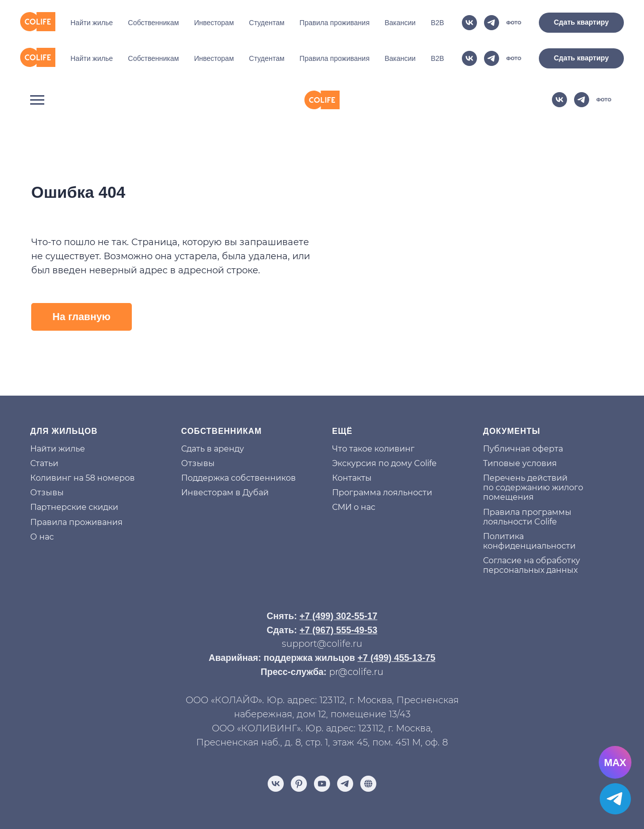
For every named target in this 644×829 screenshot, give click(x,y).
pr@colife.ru (356, 634)
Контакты (352, 440)
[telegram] (492, 58)
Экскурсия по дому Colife (384, 426)
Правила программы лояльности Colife (527, 479)
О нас (42, 499)
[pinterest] (299, 746)
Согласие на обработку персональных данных (532, 527)
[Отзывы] (368, 746)
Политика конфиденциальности (529, 503)
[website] (514, 58)
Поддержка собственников (238, 440)
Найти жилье (92, 58)
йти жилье (63, 411)
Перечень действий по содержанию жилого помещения (533, 450)
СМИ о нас (354, 469)
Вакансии (400, 58)
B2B (437, 58)
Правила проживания (334, 58)
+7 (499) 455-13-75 (397, 620)
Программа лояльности (382, 455)
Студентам (267, 58)
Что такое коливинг (373, 411)
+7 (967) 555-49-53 (338, 592)
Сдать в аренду (213, 411)
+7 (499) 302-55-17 (338, 578)
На (36, 411)
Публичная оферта (523, 411)
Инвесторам (214, 58)
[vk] (469, 58)
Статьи (44, 426)
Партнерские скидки (74, 469)
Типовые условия (520, 426)
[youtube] (322, 746)
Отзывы (47, 455)
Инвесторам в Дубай (225, 455)
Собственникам (153, 58)
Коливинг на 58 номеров (83, 440)
